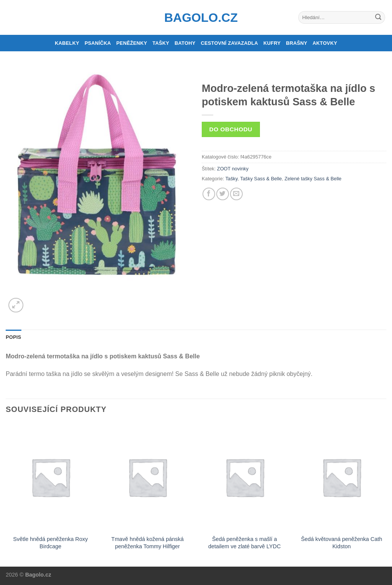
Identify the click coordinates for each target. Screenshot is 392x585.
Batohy (185, 43)
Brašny (297, 43)
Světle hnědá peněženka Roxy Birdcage (50, 543)
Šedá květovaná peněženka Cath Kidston (341, 543)
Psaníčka (98, 43)
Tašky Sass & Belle (261, 179)
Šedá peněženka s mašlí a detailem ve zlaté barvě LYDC (244, 543)
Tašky (161, 43)
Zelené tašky (298, 179)
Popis (13, 337)
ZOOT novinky (233, 169)
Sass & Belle (327, 179)
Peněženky (132, 43)
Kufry (272, 43)
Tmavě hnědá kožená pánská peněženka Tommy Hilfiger (148, 543)
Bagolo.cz (196, 18)
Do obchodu (231, 129)
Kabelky (67, 43)
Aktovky (325, 43)
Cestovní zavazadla (229, 43)
